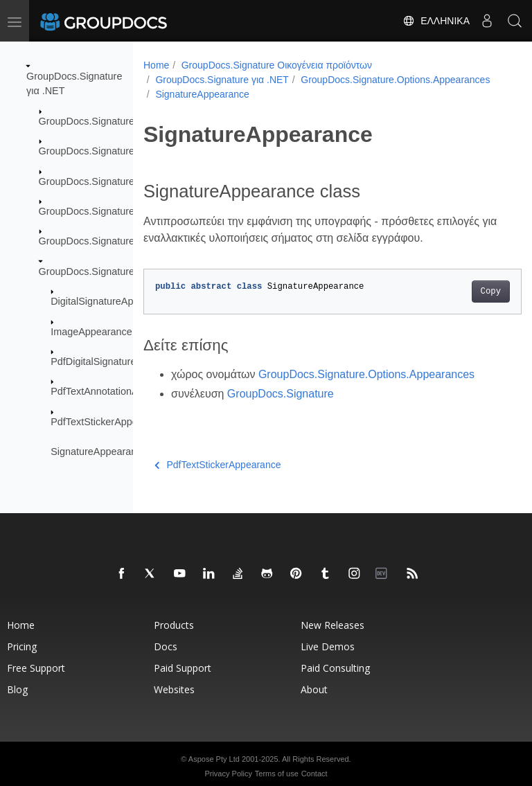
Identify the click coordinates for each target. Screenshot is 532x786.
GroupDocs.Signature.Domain (105, 151)
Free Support (36, 668)
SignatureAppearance (99, 452)
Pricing (22, 646)
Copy (464, 292)
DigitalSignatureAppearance (113, 301)
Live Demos (328, 646)
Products (174, 625)
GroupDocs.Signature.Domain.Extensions (131, 181)
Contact (314, 774)
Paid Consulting (335, 668)
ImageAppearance (91, 331)
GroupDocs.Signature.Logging (106, 211)
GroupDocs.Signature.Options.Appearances (250, 94)
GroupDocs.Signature (87, 121)
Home (156, 65)
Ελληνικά (436, 21)
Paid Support (183, 668)
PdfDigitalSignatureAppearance (120, 361)
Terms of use (277, 774)
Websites (174, 689)
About (314, 689)
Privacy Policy (228, 774)
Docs (166, 646)
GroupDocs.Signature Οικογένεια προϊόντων (277, 65)
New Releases (332, 625)
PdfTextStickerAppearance (109, 422)
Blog (17, 689)
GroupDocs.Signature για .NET (222, 80)
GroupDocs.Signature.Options (105, 241)
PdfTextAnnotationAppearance (118, 391)
